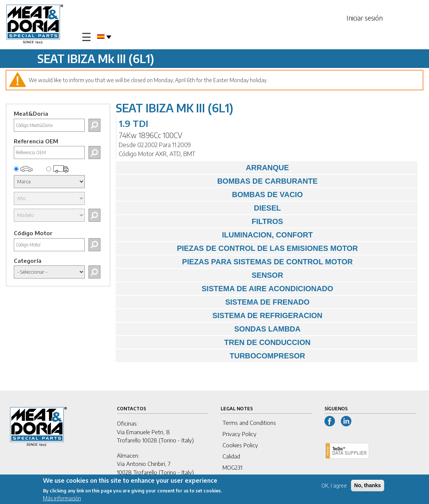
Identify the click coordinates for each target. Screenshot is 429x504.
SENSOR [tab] (201, 275)
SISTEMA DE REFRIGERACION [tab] (221, 315)
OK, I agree (334, 487)
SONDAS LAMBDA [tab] (210, 329)
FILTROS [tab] (201, 221)
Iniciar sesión (365, 18)
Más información (62, 499)
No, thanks (368, 486)
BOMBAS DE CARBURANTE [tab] (218, 181)
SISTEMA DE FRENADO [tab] (214, 302)
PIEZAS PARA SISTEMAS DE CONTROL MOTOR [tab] (236, 262)
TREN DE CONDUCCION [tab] (215, 342)
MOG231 (232, 467)
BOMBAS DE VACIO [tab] (211, 195)
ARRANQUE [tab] (204, 168)
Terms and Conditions (249, 423)
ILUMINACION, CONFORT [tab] (216, 235)
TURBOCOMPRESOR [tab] (212, 356)
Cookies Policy (240, 445)
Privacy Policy (240, 434)
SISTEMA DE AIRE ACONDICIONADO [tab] (226, 289)
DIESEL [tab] (200, 208)
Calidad (231, 456)
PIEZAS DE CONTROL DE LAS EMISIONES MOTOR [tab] (239, 248)
